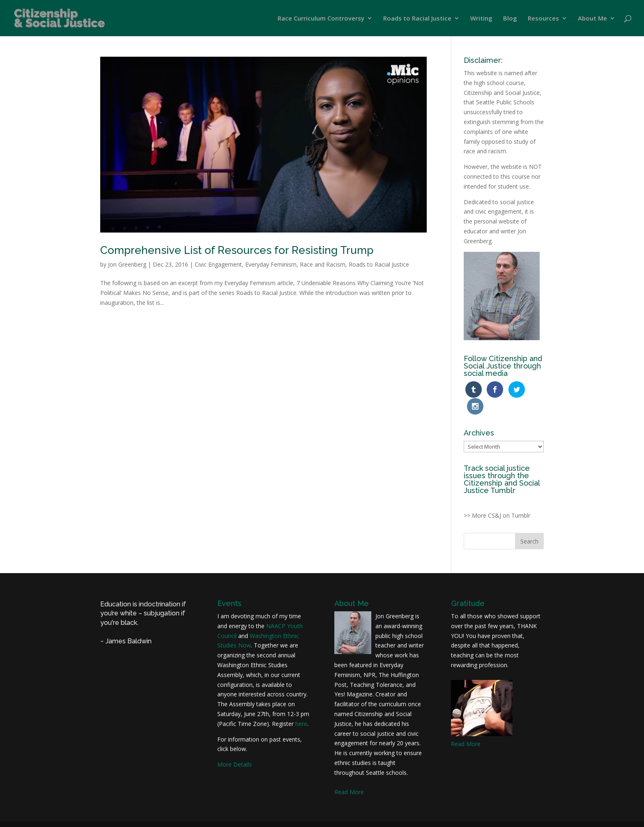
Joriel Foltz (271, 816)
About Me (592, 19)
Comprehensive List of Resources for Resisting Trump (237, 250)
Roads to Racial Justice (417, 19)
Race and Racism (323, 264)
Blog (510, 19)
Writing (481, 19)
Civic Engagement (218, 264)
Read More (349, 775)
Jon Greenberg (127, 264)
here (301, 707)
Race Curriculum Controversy (321, 19)
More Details (235, 748)
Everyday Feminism (271, 264)
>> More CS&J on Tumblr (497, 499)
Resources (543, 19)
